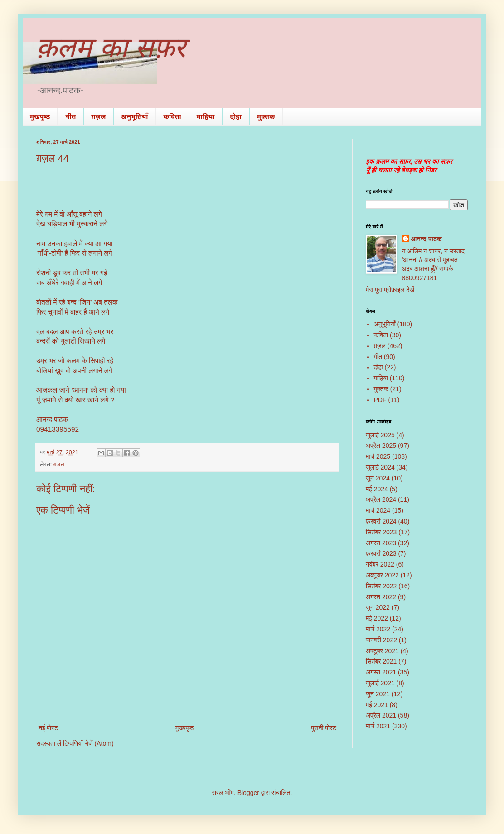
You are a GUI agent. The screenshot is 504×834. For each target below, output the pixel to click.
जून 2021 (378, 694)
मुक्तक (266, 117)
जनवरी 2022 (381, 640)
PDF (380, 400)
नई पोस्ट (48, 728)
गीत (70, 117)
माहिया (206, 117)
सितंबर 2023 (381, 532)
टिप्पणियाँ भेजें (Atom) (88, 743)
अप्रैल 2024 (381, 499)
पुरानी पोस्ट (324, 728)
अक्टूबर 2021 (382, 651)
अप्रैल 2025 (381, 446)
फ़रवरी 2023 (381, 553)
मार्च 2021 (378, 726)
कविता (172, 117)
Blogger (248, 793)
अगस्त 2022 (381, 597)
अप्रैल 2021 (381, 715)
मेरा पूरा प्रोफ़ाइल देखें (390, 290)
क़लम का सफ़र (111, 48)
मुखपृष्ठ (40, 117)
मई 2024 (377, 489)
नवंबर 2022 (380, 564)
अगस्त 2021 (381, 672)
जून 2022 (378, 607)
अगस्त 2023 (381, 543)
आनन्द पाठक (426, 239)
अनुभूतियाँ (134, 117)
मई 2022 (377, 618)
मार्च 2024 (378, 510)
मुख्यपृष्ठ (184, 728)
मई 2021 (377, 705)
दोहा (236, 117)
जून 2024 (378, 478)
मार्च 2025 (378, 456)
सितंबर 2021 (381, 661)
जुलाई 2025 (380, 435)
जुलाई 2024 (380, 467)
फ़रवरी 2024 (381, 521)
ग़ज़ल (98, 117)
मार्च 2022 (378, 629)
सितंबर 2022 (381, 586)
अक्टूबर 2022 (382, 575)
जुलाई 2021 (380, 683)
